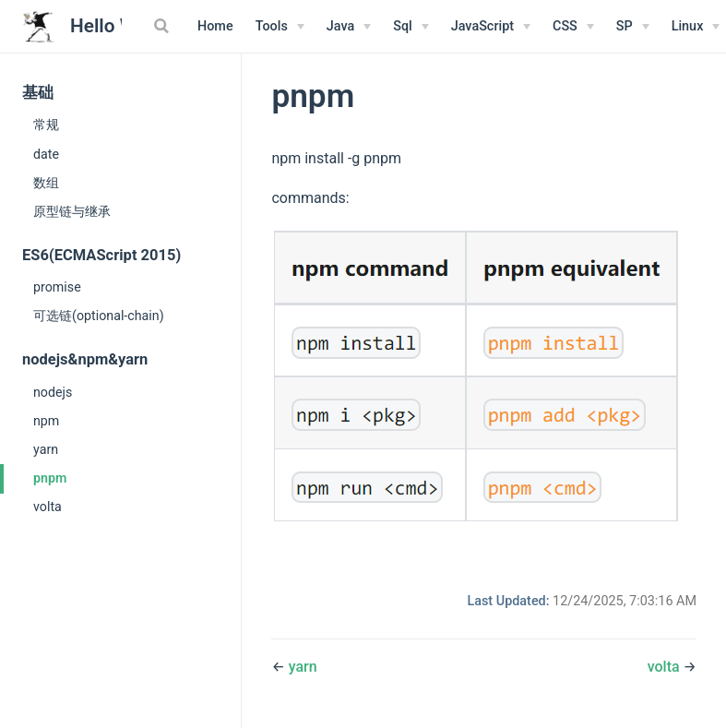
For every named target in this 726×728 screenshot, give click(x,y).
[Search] (163, 26)
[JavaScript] (491, 27)
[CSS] (573, 27)
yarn (46, 449)
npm (46, 421)
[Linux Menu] (696, 27)
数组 (46, 183)
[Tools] (280, 27)
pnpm (50, 478)
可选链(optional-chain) (99, 316)
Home (215, 26)
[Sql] (411, 27)
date (46, 154)
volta (48, 507)
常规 (46, 125)
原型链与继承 (72, 211)
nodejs (53, 392)
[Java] (349, 27)
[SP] (633, 27)
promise (57, 287)
